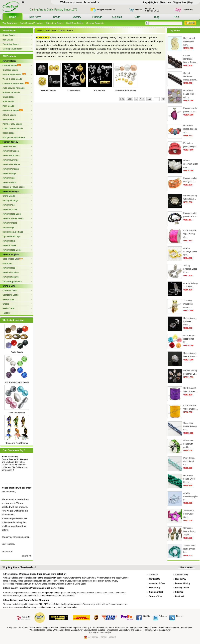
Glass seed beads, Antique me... (190, 426)
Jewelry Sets (9, 178)
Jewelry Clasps (10, 209)
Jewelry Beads (9, 61)
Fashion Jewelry (10, 142)
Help (190, 2)
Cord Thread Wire (13, 259)
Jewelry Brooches (11, 155)
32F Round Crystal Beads (17, 382)
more (25, 556)
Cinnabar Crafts (10, 290)
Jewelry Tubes (9, 245)
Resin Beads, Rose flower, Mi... (189, 339)
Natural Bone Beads (14, 74)
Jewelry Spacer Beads (13, 218)
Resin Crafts (8, 308)
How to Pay (181, 579)
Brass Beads (9, 35)
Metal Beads (8, 119)
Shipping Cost (180, 2)
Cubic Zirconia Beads (13, 128)
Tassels (6, 313)
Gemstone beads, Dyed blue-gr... (189, 479)
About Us (154, 575)
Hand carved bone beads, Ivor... (189, 41)
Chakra (6, 304)
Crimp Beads (9, 196)
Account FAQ (182, 575)
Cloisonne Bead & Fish (16, 83)
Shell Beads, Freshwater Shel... (189, 514)
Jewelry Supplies (11, 254)
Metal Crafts (8, 299)
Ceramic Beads (12, 65)
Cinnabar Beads (10, 70)
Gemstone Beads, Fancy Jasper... (189, 531)
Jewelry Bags (9, 268)
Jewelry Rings (9, 173)
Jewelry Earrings (10, 160)
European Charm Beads (14, 137)
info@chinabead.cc (106, 10)
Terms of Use (155, 596)
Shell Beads (8, 101)
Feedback (180, 596)
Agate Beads (17, 352)
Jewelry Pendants (11, 169)
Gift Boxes (7, 263)
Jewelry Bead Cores (12, 250)
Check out (188, 10)
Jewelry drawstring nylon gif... (191, 496)
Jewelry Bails (9, 241)
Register (154, 2)
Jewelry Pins (9, 205)
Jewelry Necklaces (11, 164)
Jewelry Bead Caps (12, 214)
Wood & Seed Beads (12, 79)
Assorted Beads (48, 90)
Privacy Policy (182, 588)
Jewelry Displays (11, 277)
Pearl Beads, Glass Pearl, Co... (189, 461)
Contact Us (154, 579)
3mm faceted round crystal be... (189, 549)
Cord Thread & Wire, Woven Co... (190, 234)
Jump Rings (8, 227)
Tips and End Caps (11, 236)
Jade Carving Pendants (31, 23)
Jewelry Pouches (11, 272)
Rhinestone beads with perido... (188, 444)
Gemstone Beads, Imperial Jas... (190, 129)
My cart (139, 10)
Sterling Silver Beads (12, 49)
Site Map (179, 592)
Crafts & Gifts (9, 286)
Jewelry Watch (9, 182)
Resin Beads (8, 133)
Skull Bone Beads (75, 23)
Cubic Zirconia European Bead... (190, 321)
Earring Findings (10, 200)
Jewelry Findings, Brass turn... (190, 269)
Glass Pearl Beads (17, 413)
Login (146, 2)
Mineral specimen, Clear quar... (191, 164)
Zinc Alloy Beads (10, 44)
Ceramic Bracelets (95, 23)
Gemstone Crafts (11, 295)
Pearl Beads (8, 106)
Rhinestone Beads (54, 23)
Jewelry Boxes (9, 146)
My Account (166, 2)
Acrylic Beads (9, 115)
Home (40, 30)
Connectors (100, 90)
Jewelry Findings (11, 191)
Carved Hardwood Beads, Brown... (190, 59)
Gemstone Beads (13, 110)
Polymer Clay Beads (12, 124)
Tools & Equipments (12, 281)
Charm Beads (74, 90)
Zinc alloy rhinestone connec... (188, 304)
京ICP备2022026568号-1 (100, 633)
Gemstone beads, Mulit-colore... (189, 94)
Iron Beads (8, 40)
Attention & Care (157, 583)
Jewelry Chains (10, 223)
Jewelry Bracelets (11, 151)
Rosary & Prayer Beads (14, 187)
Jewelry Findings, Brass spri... (190, 251)
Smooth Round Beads (126, 90)
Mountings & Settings (13, 232)
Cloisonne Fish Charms (17, 443)
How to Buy (155, 588)
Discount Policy (183, 583)
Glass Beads (8, 97)
